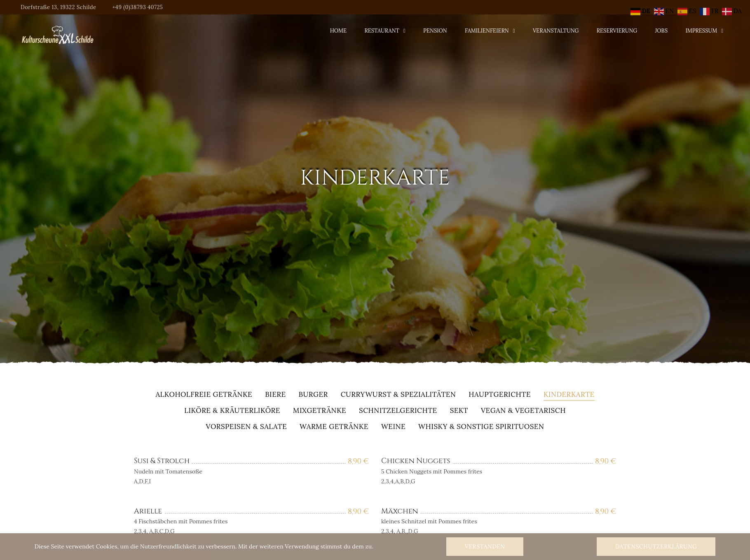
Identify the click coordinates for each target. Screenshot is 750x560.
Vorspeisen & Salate (247, 427)
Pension (435, 31)
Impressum (701, 31)
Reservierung (617, 31)
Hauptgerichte (499, 395)
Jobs (661, 31)
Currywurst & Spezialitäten (398, 395)
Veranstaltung (556, 31)
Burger (313, 395)
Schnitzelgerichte (398, 411)
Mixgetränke (320, 411)
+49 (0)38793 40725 (137, 7)
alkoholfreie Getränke (204, 395)
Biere (275, 395)
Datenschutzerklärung (656, 546)
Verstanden (485, 546)
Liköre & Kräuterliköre (232, 411)
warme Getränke (334, 427)
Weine (393, 427)
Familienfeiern (487, 31)
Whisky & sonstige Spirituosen (481, 427)
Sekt (459, 411)
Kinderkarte (569, 395)
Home (338, 31)
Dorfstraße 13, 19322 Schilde (59, 7)
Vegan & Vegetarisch (523, 411)
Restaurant (382, 31)
